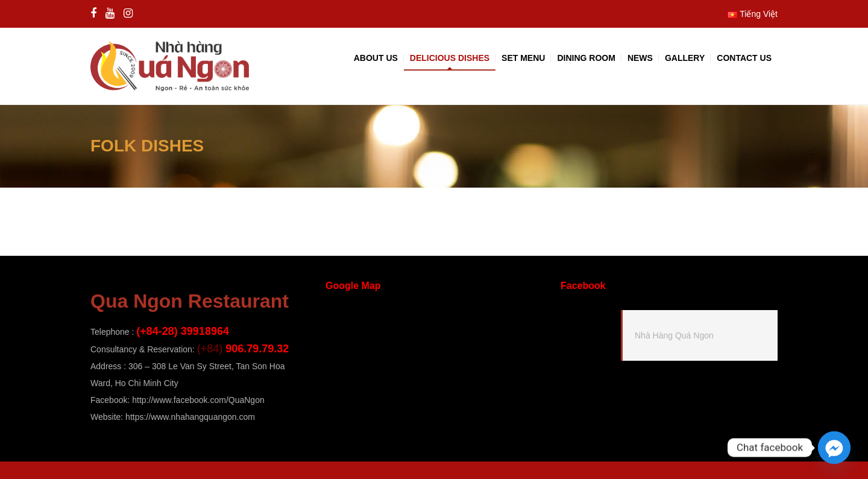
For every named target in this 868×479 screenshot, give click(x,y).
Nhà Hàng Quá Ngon (674, 335)
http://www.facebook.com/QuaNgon (198, 400)
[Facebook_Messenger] (834, 448)
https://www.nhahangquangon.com (190, 417)
